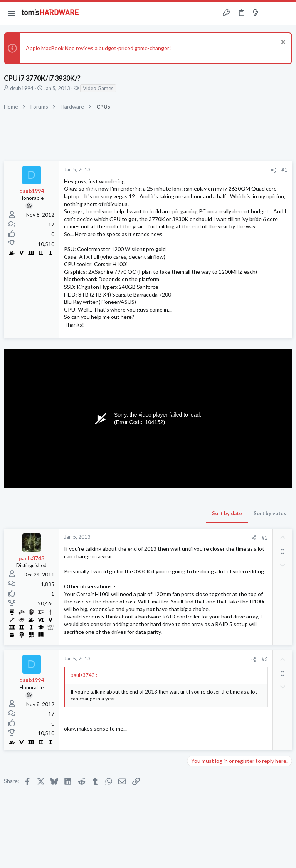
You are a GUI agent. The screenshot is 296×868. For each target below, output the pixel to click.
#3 (265, 659)
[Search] (286, 13)
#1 (284, 170)
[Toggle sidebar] (271, 13)
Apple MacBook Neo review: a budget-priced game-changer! (98, 48)
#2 (265, 538)
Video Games (98, 88)
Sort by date (227, 513)
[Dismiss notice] (282, 43)
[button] (12, 13)
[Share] (273, 170)
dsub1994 (22, 88)
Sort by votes (270, 513)
